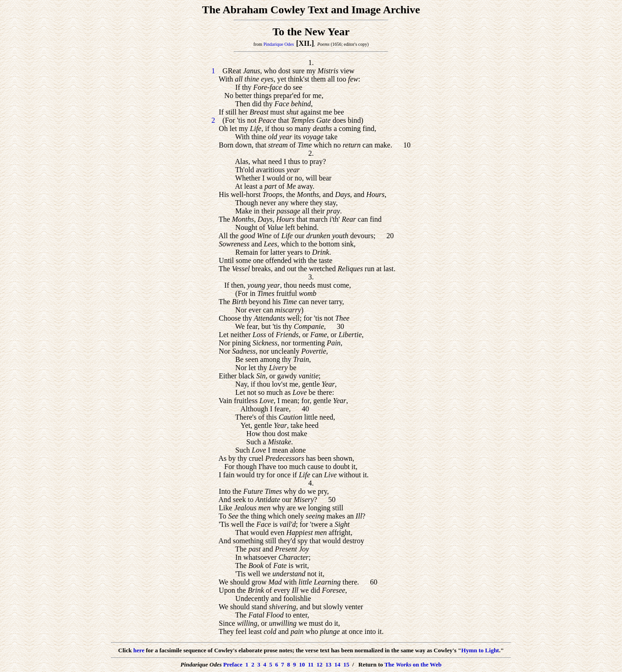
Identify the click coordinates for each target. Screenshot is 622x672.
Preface (233, 664)
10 (302, 664)
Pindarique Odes (279, 44)
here (139, 650)
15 (346, 664)
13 (328, 664)
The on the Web (413, 664)
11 (311, 664)
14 (337, 664)
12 (319, 664)
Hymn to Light (480, 650)
